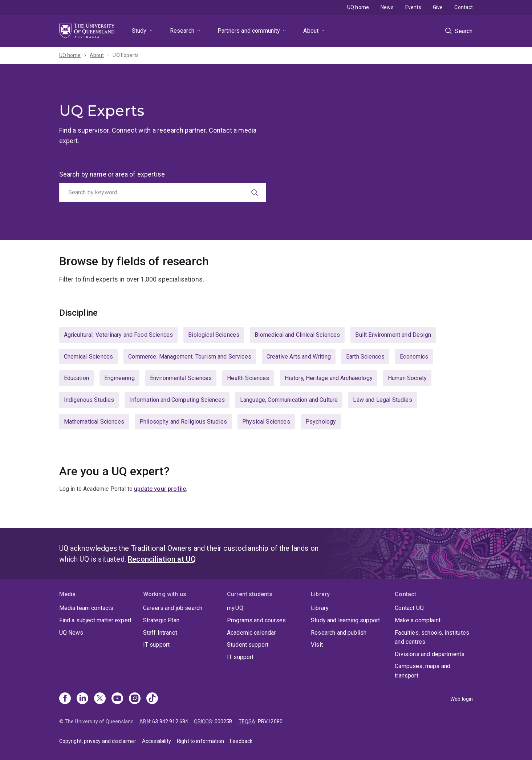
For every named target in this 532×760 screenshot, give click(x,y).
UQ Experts (126, 55)
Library (320, 608)
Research (182, 31)
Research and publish (339, 633)
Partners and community (249, 31)
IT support (157, 645)
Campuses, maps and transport (423, 671)
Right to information (200, 741)
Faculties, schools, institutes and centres (432, 637)
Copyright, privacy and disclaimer (98, 741)
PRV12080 (270, 721)
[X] (100, 699)
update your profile (160, 489)
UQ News (71, 633)
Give (438, 7)
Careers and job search (173, 608)
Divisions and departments (430, 654)
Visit (317, 645)
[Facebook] (65, 699)
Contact (464, 7)
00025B (224, 721)
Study (139, 31)
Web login (462, 699)
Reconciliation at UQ (162, 559)
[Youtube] (117, 699)
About (311, 31)
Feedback (241, 741)
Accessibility (157, 741)
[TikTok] (152, 699)
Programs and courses (256, 620)
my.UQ (235, 608)
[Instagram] (135, 699)
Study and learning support (345, 620)
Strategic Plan (161, 620)
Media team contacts (86, 608)
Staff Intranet (160, 633)
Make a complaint (418, 620)
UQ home (358, 7)
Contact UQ (409, 608)
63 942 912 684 (170, 721)
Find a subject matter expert (95, 620)
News (387, 7)
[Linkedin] (82, 699)
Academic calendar (251, 633)
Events (413, 7)
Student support (248, 645)
